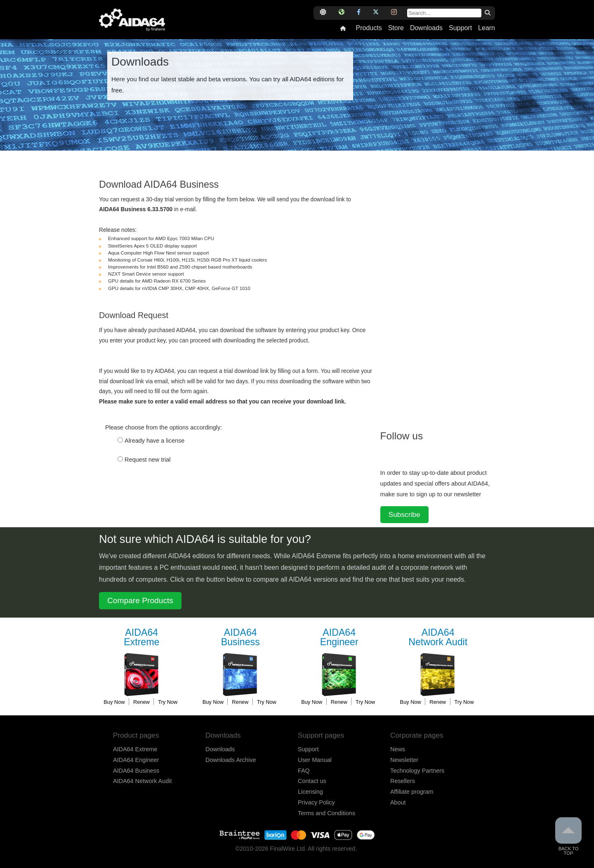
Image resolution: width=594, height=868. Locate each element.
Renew (141, 702)
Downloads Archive (231, 760)
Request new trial (148, 460)
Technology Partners (417, 771)
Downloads (426, 28)
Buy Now (114, 702)
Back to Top (568, 836)
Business (240, 638)
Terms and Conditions (326, 813)
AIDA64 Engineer (136, 760)
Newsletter (404, 760)
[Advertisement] (442, 291)
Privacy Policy (316, 802)
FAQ (304, 771)
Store (396, 28)
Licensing (310, 792)
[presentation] (162, 498)
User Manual (315, 760)
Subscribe (404, 514)
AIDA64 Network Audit (142, 781)
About (398, 802)
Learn (487, 28)
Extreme (141, 638)
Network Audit (438, 638)
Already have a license (154, 441)
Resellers (403, 781)
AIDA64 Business (136, 771)
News (398, 749)
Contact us (312, 781)
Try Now (168, 702)
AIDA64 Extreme (135, 749)
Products (369, 28)
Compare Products (140, 600)
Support (460, 28)
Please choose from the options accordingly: (164, 427)
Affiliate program (412, 792)
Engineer (339, 638)
